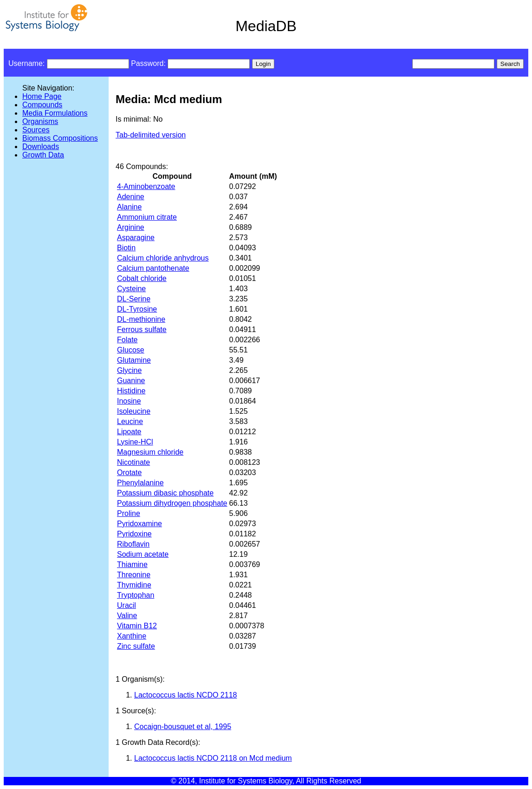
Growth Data (43, 155)
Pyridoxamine (139, 524)
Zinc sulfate (136, 646)
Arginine (131, 227)
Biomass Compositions (60, 138)
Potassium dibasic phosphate (165, 493)
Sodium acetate (143, 554)
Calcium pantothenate (153, 268)
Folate (127, 340)
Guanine (131, 381)
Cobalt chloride (142, 278)
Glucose (131, 350)
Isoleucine (134, 411)
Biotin (126, 248)
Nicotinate (133, 462)
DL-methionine (141, 319)
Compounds (42, 105)
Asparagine (136, 238)
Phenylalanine (140, 483)
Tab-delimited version (151, 135)
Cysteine (131, 289)
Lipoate (129, 432)
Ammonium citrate (147, 217)
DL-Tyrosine (137, 309)
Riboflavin (133, 544)
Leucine (130, 421)
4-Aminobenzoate (146, 186)
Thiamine (132, 564)
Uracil (127, 605)
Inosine (129, 401)
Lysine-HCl (135, 442)
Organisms (40, 121)
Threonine (134, 575)
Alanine (129, 207)
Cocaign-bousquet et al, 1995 (183, 727)
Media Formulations (55, 113)
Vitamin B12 (137, 626)
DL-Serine (134, 299)
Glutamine (134, 360)
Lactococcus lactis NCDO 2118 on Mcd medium (213, 758)
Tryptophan (136, 595)
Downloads (41, 147)
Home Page (42, 96)
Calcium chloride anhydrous (163, 258)
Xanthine (132, 636)
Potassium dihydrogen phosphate (172, 503)
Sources (36, 130)
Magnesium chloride (150, 452)
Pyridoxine (134, 534)
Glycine (129, 370)
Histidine (131, 391)
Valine (127, 616)
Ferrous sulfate (142, 329)
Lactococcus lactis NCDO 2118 (185, 695)
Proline (129, 513)
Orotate (129, 473)
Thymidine (134, 585)
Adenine (131, 197)
